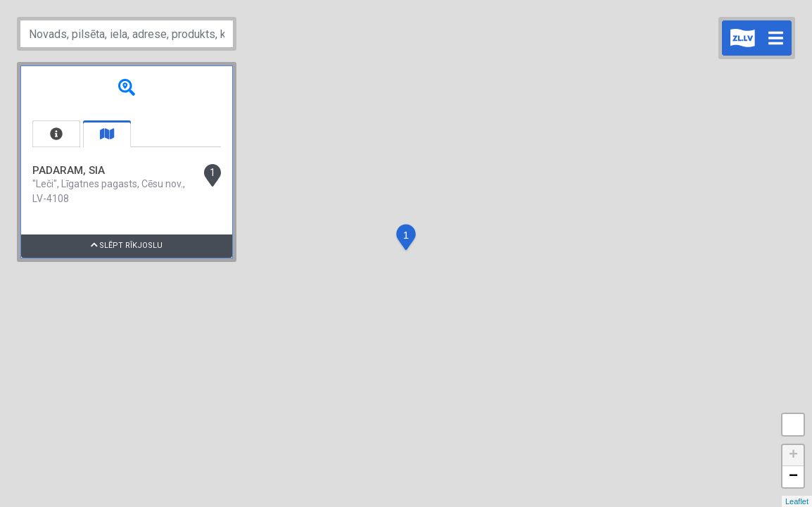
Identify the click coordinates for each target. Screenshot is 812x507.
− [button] (793, 477)
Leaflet (797, 501)
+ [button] (793, 456)
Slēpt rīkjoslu (127, 245)
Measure (793, 425)
